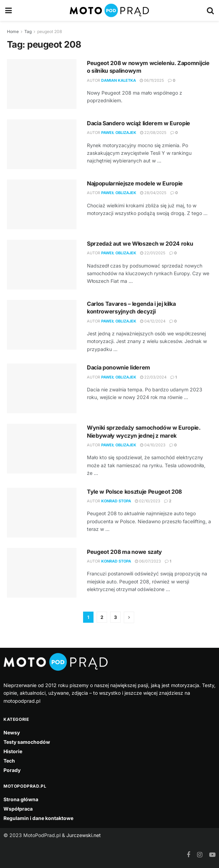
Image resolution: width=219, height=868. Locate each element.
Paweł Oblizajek (119, 133)
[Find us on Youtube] (212, 855)
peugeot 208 (50, 31)
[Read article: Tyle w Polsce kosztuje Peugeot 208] (42, 513)
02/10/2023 (148, 501)
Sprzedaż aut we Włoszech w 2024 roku (140, 244)
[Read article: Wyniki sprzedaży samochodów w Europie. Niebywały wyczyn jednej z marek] (42, 449)
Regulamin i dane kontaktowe (38, 818)
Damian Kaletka (119, 80)
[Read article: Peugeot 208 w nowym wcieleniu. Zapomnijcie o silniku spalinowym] (42, 84)
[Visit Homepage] (109, 10)
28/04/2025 (153, 193)
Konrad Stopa (116, 501)
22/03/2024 (153, 377)
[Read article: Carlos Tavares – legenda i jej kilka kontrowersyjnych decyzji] (42, 325)
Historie (13, 751)
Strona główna (21, 799)
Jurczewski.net (84, 835)
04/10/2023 (153, 445)
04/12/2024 (153, 321)
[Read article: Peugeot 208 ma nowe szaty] (42, 573)
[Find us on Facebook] (188, 855)
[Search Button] (210, 10)
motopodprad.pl (22, 701)
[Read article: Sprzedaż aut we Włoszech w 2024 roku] (42, 265)
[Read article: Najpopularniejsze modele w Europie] (42, 204)
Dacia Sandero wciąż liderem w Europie (139, 123)
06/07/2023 (148, 561)
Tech (9, 761)
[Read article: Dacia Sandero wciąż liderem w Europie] (42, 144)
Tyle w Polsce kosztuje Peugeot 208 (134, 492)
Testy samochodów (27, 742)
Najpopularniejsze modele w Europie (135, 183)
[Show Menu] (9, 10)
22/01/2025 (153, 253)
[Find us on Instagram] (200, 855)
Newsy (12, 732)
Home (13, 31)
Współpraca (18, 809)
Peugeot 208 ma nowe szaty (124, 552)
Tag (28, 31)
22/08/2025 (153, 133)
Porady (12, 770)
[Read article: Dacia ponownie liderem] (42, 388)
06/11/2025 (152, 80)
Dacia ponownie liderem (119, 367)
